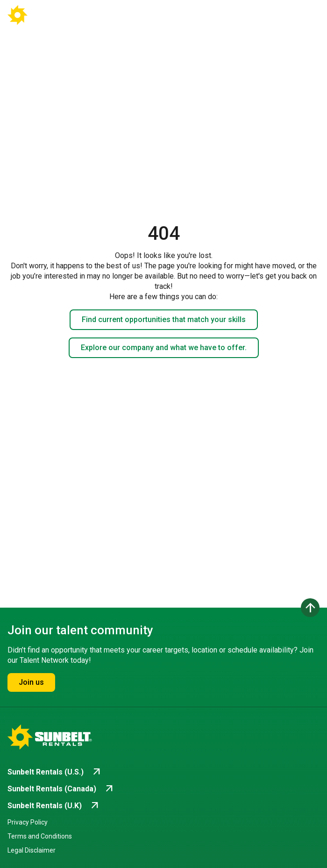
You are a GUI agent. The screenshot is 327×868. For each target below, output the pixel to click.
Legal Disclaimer (32, 850)
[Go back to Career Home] (41, 15)
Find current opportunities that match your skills (164, 319)
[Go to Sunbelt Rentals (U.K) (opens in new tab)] (54, 806)
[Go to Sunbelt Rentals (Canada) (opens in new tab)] (61, 789)
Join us (31, 682)
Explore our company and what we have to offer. (164, 348)
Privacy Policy (28, 822)
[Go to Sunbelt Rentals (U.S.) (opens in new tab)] (55, 772)
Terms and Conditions (40, 836)
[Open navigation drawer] (304, 15)
